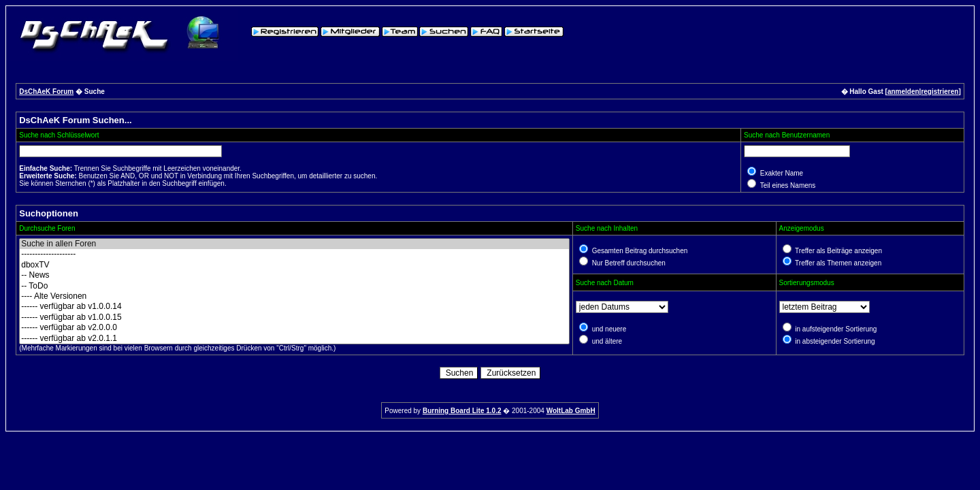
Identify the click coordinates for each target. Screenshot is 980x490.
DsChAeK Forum (46, 92)
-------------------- (294, 254)
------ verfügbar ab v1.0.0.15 (294, 317)
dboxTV (294, 265)
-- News (294, 275)
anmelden (903, 92)
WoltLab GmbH (571, 411)
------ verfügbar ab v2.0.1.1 (294, 339)
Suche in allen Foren (294, 244)
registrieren (940, 92)
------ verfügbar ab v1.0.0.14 (294, 307)
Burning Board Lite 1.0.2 (462, 411)
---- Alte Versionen (294, 296)
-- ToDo (294, 286)
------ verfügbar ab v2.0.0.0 (294, 328)
